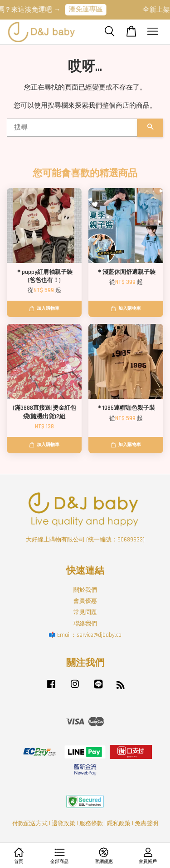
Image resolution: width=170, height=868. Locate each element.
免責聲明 (146, 823)
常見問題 (85, 612)
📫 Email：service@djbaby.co (85, 635)
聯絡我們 (85, 624)
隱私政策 (119, 823)
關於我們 (85, 590)
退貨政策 (63, 823)
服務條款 (91, 823)
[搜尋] (72, 128)
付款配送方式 (30, 823)
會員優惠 (85, 601)
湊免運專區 (90, 9)
